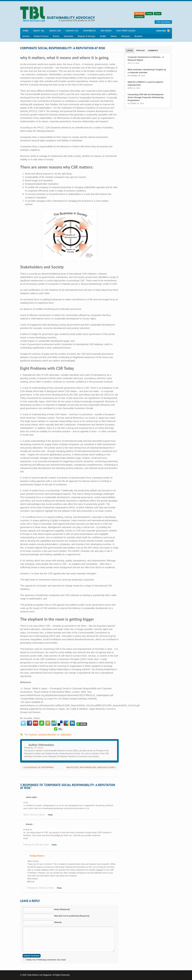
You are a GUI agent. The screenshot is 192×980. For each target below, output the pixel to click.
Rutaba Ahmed (37, 856)
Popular (140, 51)
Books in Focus (41, 36)
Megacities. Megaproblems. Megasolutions (91, 767)
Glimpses (126, 36)
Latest (130, 51)
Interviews (69, 36)
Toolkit (103, 36)
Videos (114, 36)
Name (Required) (62, 909)
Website (58, 922)
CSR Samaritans (163, 22)
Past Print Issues (126, 31)
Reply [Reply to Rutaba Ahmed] (59, 888)
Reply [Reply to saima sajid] (50, 815)
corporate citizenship (47, 734)
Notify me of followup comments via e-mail (46, 960)
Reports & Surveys (86, 36)
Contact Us (72, 31)
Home (26, 31)
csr (58, 734)
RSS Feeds (106, 31)
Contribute (89, 31)
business (33, 734)
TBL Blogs (139, 14)
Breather (138, 36)
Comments (153, 51)
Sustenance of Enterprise (38, 767)
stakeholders (66, 734)
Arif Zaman (39, 748)
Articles (26, 36)
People (149, 14)
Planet (158, 14)
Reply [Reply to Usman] (54, 845)
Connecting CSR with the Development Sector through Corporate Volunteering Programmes (146, 97)
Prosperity (139, 17)
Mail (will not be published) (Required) (72, 916)
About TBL (39, 31)
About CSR (55, 31)
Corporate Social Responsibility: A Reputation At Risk (63, 48)
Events (56, 36)
